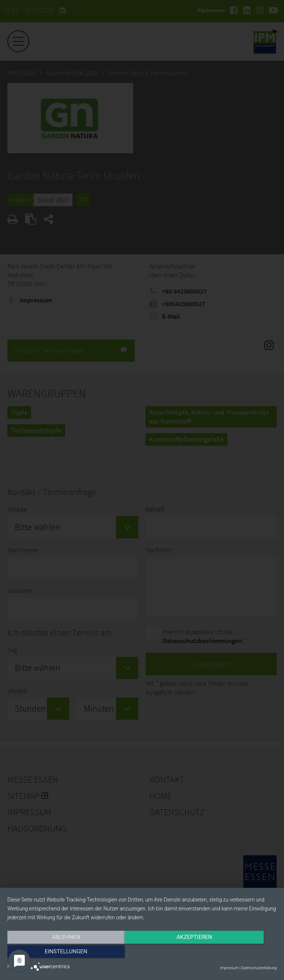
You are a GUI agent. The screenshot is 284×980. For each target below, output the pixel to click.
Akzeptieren (142, 953)
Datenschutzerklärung (259, 968)
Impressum (229, 968)
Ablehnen (48, 953)
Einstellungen (236, 953)
